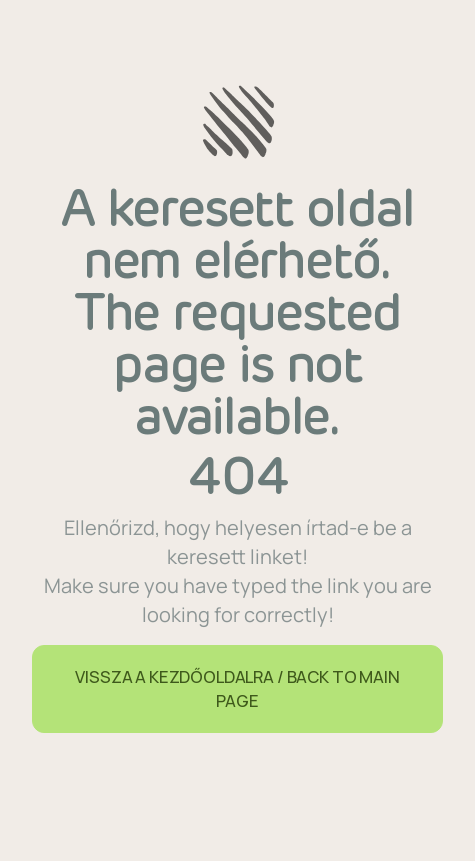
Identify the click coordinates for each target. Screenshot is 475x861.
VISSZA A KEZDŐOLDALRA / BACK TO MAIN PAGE (237, 689)
